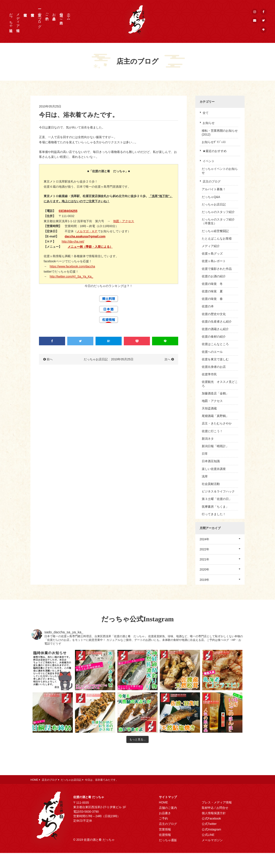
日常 (205, 454)
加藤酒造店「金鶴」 (215, 393)
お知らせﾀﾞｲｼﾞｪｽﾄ (214, 142)
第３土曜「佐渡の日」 (217, 499)
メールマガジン (212, 840)
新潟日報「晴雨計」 (215, 446)
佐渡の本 (208, 306)
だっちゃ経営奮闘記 (215, 231)
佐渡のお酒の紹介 (214, 276)
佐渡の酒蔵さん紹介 (215, 329)
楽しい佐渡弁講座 (214, 469)
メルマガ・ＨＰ (87, 231)
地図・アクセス (124, 221)
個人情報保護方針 (214, 813)
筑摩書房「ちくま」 (215, 507)
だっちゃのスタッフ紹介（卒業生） (218, 221)
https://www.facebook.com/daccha (72, 266)
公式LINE (208, 835)
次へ (167, 359)
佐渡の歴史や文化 (214, 314)
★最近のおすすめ (215, 151)
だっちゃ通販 (11, 19)
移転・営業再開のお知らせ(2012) (220, 133)
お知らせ (209, 123)
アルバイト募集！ (214, 189)
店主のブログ (40, 18)
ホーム (69, 15)
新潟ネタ (208, 439)
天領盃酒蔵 (209, 408)
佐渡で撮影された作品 (217, 269)
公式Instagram (211, 829)
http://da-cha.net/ (73, 242)
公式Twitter (209, 824)
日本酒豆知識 (211, 461)
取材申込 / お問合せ (215, 808)
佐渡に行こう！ (212, 431)
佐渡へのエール (212, 352)
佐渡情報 (165, 835)
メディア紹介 (211, 246)
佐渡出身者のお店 (214, 367)
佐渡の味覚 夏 (212, 291)
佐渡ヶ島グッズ (212, 254)
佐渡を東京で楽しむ (215, 359)
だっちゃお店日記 (214, 204)
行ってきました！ (214, 514)
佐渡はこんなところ (215, 344)
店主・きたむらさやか (217, 423)
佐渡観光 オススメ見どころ (220, 384)
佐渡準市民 (209, 374)
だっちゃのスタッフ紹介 (218, 212)
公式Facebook (211, 818)
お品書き (54, 15)
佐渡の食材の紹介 (214, 337)
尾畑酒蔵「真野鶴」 (215, 416)
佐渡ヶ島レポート (214, 261)
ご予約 (47, 13)
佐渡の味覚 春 (212, 299)
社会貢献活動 (211, 484)
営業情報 (165, 829)
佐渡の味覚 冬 (212, 284)
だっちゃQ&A (211, 197)
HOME (163, 802)
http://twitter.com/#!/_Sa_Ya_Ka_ (71, 276)
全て (206, 113)
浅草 (205, 476)
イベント (209, 161)
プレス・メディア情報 (217, 802)
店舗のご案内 (61, 15)
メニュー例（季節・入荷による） (90, 247)
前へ (50, 359)
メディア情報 (18, 18)
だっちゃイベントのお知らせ (220, 171)
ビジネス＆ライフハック (218, 491)
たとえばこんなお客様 (217, 239)
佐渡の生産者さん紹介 (217, 322)
